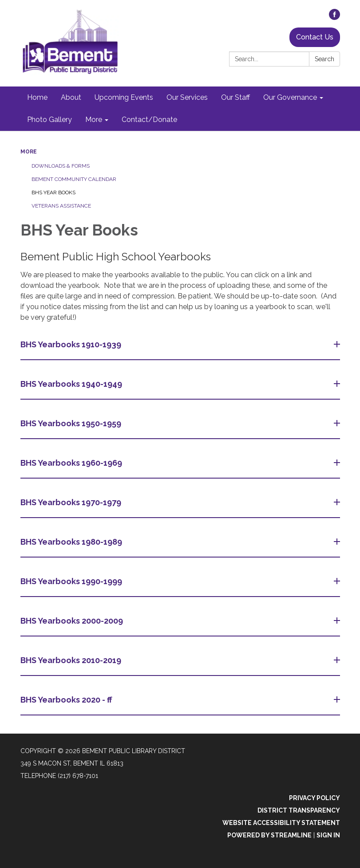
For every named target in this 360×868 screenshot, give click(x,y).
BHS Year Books (53, 192)
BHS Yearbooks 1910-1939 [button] (72, 344)
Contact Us (315, 37)
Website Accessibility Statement (281, 823)
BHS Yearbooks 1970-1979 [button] (72, 502)
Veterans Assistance (61, 206)
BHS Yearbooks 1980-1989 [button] (72, 542)
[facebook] (334, 18)
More (29, 152)
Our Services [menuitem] (187, 97)
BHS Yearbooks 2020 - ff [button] (67, 700)
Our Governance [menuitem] (290, 97)
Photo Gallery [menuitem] (49, 120)
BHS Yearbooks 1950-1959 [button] (72, 423)
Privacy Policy (315, 798)
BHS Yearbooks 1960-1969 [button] (72, 463)
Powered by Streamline (269, 835)
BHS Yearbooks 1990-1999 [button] (72, 581)
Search (324, 59)
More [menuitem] (94, 120)
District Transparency (299, 810)
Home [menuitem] (37, 97)
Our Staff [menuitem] (235, 97)
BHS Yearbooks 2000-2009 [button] (73, 621)
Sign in (328, 835)
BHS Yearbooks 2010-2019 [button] (72, 660)
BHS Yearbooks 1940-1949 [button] (72, 384)
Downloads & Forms (61, 166)
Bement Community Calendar (74, 179)
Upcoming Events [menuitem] (124, 97)
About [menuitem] (71, 97)
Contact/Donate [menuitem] (149, 120)
